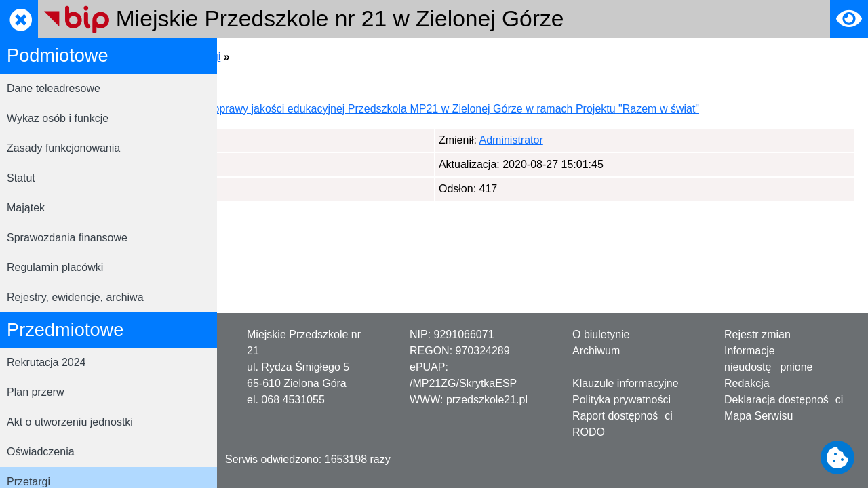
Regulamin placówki (55, 267)
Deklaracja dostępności (784, 400)
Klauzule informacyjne (626, 383)
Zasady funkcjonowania (63, 148)
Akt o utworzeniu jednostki (70, 422)
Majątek (26, 208)
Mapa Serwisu (758, 416)
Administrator (298, 156)
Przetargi (414, 57)
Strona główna (265, 57)
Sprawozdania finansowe (67, 238)
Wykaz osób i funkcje (58, 118)
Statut (21, 178)
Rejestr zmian (757, 334)
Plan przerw (35, 392)
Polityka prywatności (622, 400)
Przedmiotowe (346, 57)
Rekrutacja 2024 (46, 362)
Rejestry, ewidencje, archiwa (75, 297)
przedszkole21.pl (487, 400)
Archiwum (596, 351)
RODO (589, 432)
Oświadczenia (41, 452)
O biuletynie (601, 334)
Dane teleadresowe (54, 88)
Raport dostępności (623, 416)
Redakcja (747, 383)
